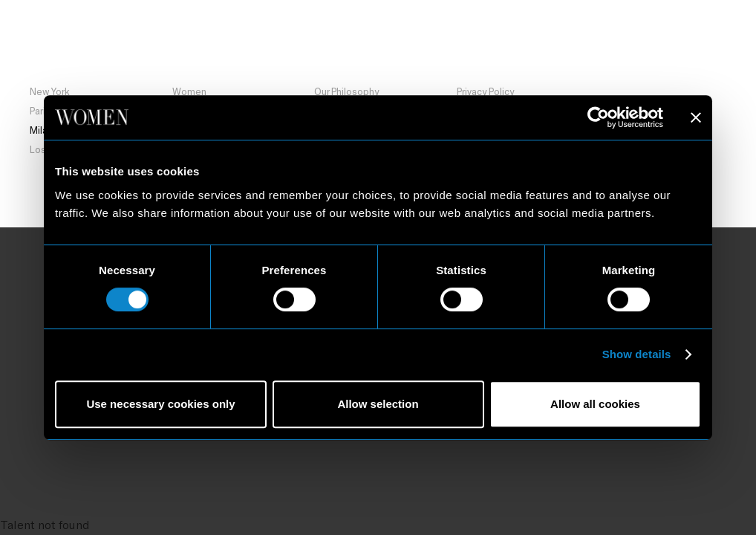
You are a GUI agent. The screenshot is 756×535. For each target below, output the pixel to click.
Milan (161, 49)
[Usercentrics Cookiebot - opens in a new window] (598, 117)
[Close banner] (696, 117)
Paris (40, 111)
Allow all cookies (595, 404)
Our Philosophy (346, 91)
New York (50, 91)
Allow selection (378, 404)
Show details (637, 354)
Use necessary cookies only (160, 404)
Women (189, 91)
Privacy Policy (485, 91)
